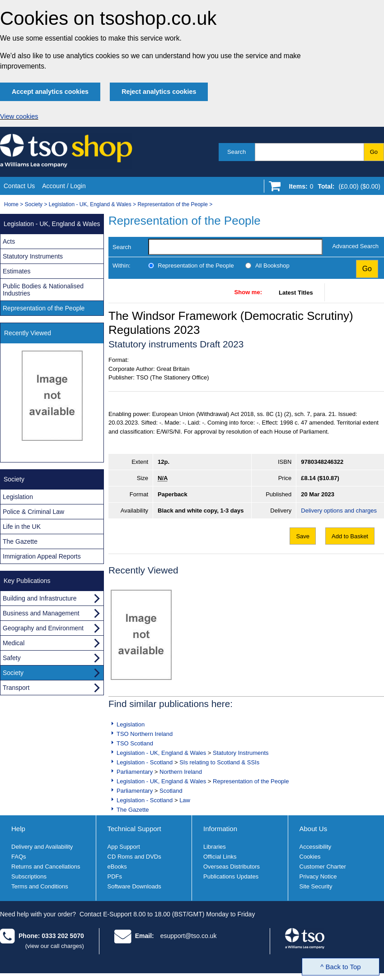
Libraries (215, 847)
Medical (14, 643)
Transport (16, 688)
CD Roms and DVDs (134, 857)
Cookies (310, 857)
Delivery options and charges (339, 511)
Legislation (131, 724)
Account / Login (64, 186)
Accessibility (316, 847)
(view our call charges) (55, 946)
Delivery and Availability (42, 847)
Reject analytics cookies (159, 92)
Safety (12, 658)
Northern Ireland (181, 772)
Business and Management (41, 613)
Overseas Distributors (232, 867)
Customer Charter (323, 867)
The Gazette (133, 810)
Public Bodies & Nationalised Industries (43, 290)
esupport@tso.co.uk (189, 936)
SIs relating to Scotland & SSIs (219, 762)
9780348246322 (322, 462)
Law (185, 800)
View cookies (19, 116)
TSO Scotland (135, 743)
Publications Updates (231, 876)
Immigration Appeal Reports (42, 556)
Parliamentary (135, 772)
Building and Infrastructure (40, 598)
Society (34, 204)
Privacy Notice (318, 876)
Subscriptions (29, 876)
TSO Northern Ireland (145, 734)
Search (236, 152)
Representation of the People (172, 204)
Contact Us (19, 186)
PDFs (115, 876)
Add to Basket (350, 536)
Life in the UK (22, 527)
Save (303, 536)
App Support (124, 847)
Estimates (16, 271)
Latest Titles (296, 293)
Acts (9, 241)
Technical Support (134, 829)
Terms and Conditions (40, 886)
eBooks (117, 867)
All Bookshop (272, 266)
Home (11, 204)
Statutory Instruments (241, 753)
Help (18, 829)
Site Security (316, 886)
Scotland (171, 791)
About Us (314, 829)
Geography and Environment (43, 628)
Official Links (220, 857)
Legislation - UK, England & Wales (90, 204)
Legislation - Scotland (145, 762)
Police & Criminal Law (33, 512)
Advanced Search (355, 246)
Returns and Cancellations (46, 867)
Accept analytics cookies (50, 92)
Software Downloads (134, 886)
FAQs (19, 857)
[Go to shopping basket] (332, 188)
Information (220, 829)
